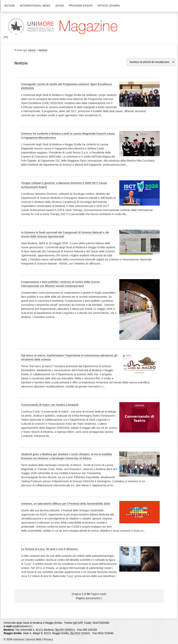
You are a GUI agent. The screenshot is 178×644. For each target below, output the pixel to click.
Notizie (10, 6)
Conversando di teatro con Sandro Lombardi (50, 405)
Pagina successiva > (89, 598)
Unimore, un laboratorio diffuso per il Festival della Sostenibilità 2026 (66, 504)
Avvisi (60, 6)
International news (35, 6)
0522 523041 (82, 633)
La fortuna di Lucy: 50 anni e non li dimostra (49, 549)
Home (32, 50)
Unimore (19, 639)
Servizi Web (34, 639)
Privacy (48, 639)
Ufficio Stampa (109, 6)
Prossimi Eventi (81, 6)
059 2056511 (67, 630)
